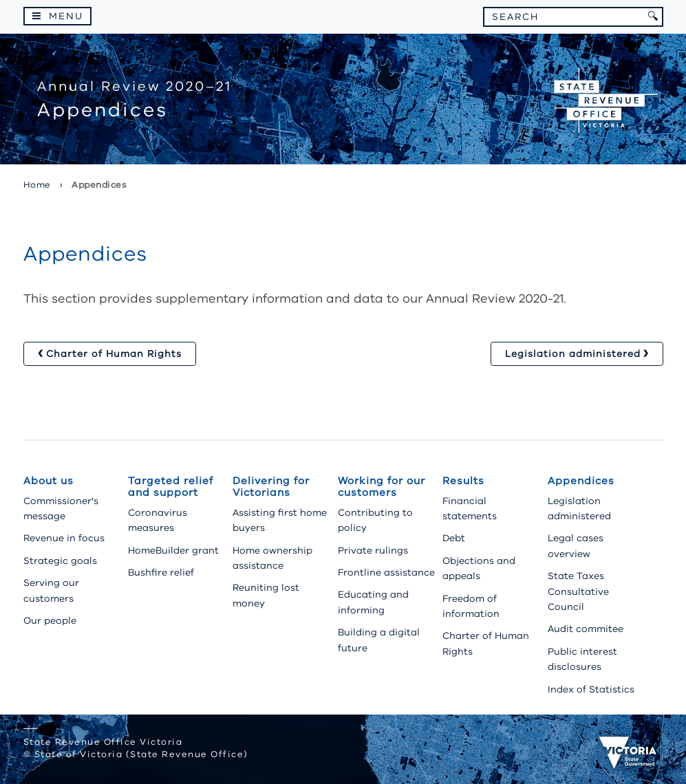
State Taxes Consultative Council (578, 591)
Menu (66, 16)
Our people (50, 621)
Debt (454, 538)
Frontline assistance (386, 573)
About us (49, 481)
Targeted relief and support (171, 487)
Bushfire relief (161, 573)
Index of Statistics (591, 689)
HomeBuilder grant (173, 551)
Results (463, 481)
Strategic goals (60, 561)
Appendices (581, 481)
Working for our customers (382, 487)
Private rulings (373, 551)
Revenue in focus (64, 538)
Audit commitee (586, 629)
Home (37, 185)
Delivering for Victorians (271, 487)
